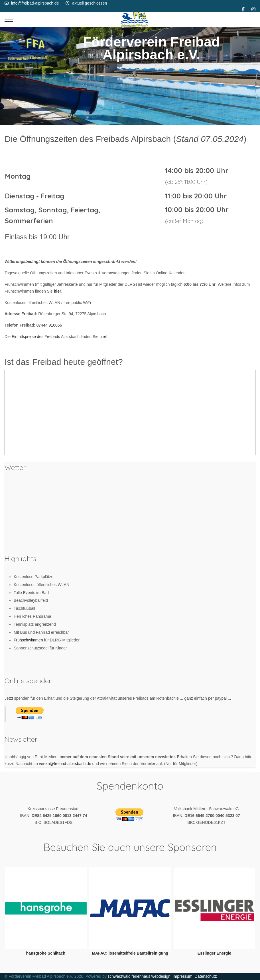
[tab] (117, 113)
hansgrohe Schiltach (46, 953)
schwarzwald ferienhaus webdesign (139, 976)
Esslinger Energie (214, 953)
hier (103, 337)
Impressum (183, 976)
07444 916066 (49, 325)
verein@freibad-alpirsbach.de (65, 764)
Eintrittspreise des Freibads (36, 337)
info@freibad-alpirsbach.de (35, 3)
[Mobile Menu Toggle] (9, 19)
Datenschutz (206, 976)
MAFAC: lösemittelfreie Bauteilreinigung (130, 953)
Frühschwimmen (29, 640)
